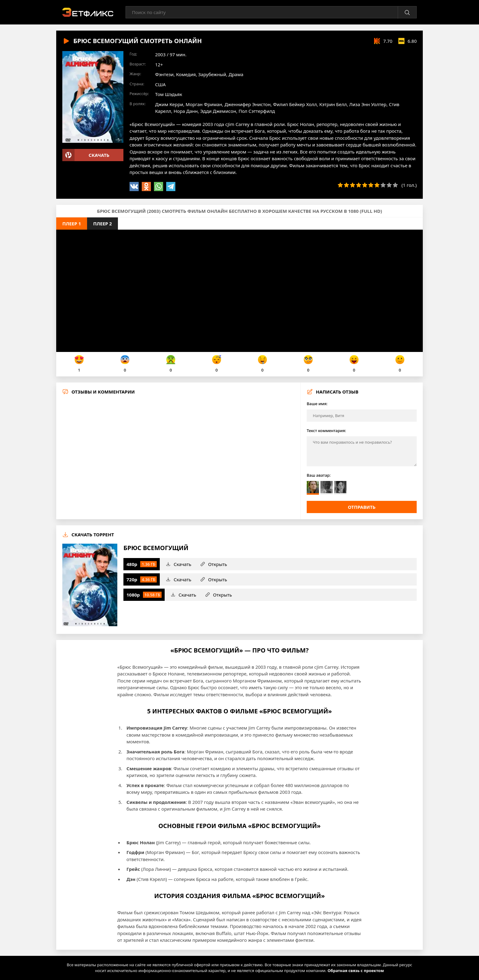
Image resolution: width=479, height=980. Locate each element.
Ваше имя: (317, 404)
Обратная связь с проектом (356, 971)
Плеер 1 (72, 224)
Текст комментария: (326, 431)
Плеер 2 (102, 224)
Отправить (362, 507)
